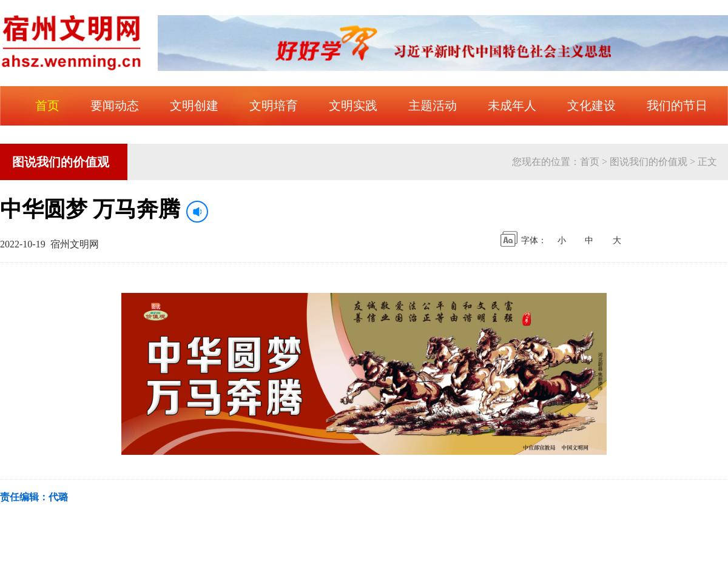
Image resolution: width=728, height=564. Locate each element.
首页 (590, 162)
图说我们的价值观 (649, 162)
